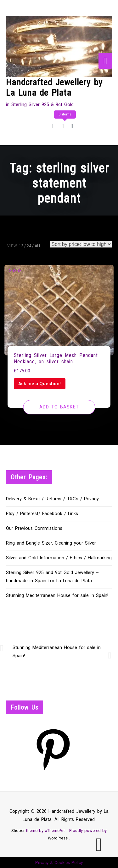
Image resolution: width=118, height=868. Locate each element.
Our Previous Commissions (34, 528)
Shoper (18, 831)
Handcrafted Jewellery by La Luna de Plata (54, 88)
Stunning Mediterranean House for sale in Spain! (57, 596)
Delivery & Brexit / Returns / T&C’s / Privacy (52, 499)
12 (21, 246)
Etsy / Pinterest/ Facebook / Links (42, 514)
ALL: (38, 246)
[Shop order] (81, 244)
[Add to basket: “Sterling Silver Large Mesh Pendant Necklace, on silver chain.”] (59, 407)
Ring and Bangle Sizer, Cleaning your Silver (51, 543)
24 (29, 246)
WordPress (58, 838)
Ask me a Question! (39, 384)
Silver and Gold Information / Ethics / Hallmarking (59, 558)
